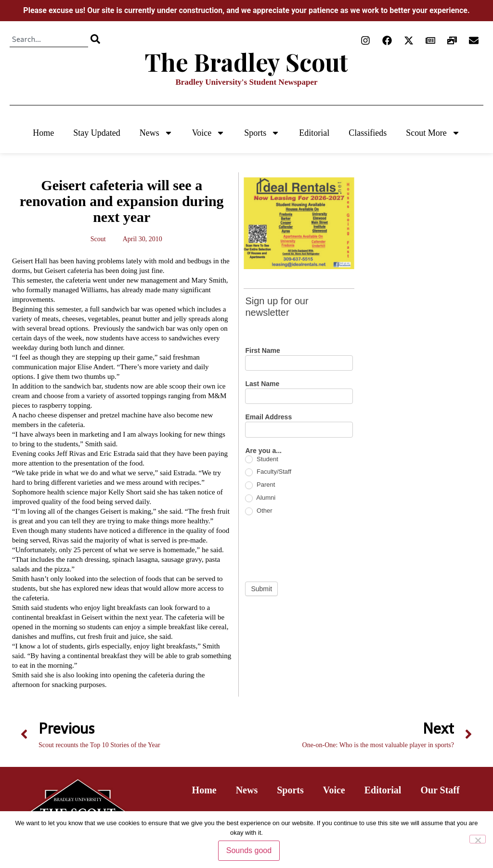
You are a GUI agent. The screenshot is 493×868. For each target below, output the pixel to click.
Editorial (314, 133)
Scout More (433, 133)
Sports (262, 133)
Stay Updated (97, 133)
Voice (209, 133)
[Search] (95, 39)
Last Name (262, 384)
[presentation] (318, 548)
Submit (261, 589)
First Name (262, 351)
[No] (478, 839)
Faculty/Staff (268, 472)
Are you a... (263, 451)
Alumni (260, 498)
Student (261, 460)
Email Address (268, 417)
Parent (260, 485)
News (156, 133)
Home (43, 133)
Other (259, 511)
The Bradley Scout (246, 62)
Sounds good (249, 850)
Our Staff (440, 790)
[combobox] (49, 39)
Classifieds (368, 133)
